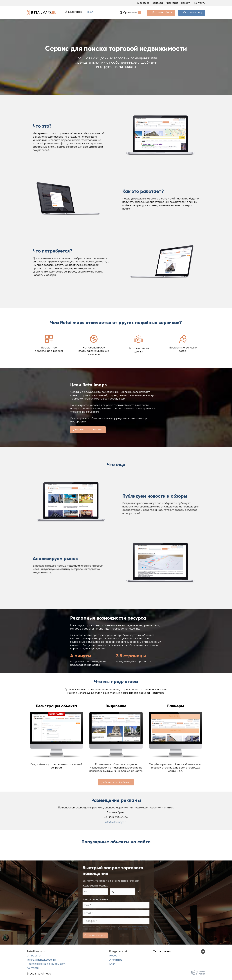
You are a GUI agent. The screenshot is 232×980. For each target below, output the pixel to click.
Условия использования (41, 960)
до (114, 905)
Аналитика (172, 3)
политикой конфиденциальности (129, 932)
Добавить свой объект (88, 430)
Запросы (158, 3)
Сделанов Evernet (201, 973)
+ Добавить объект (161, 13)
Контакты (200, 3)
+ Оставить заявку (192, 13)
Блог (112, 964)
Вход (90, 12)
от (94, 905)
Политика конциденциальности (46, 964)
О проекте (34, 956)
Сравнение (132, 13)
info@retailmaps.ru (116, 820)
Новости (186, 3)
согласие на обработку (132, 931)
